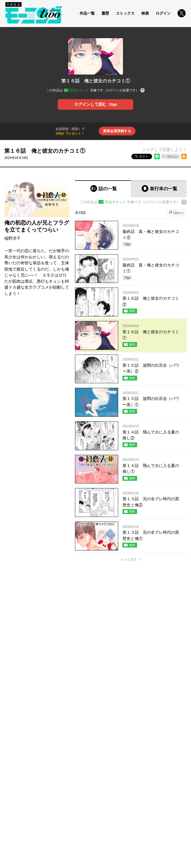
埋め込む (173, 156)
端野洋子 (12, 238)
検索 (145, 13)
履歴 (105, 13)
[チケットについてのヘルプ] (142, 91)
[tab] (103, 189)
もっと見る (129, 559)
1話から (178, 213)
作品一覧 (87, 13)
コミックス (125, 13)
